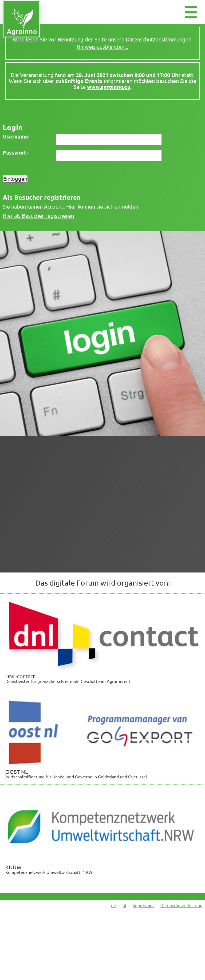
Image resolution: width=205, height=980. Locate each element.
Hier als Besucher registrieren (38, 216)
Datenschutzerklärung (181, 905)
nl (124, 905)
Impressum (143, 905)
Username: (16, 137)
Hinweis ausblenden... (102, 47)
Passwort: (15, 153)
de (113, 905)
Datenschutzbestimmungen (159, 39)
